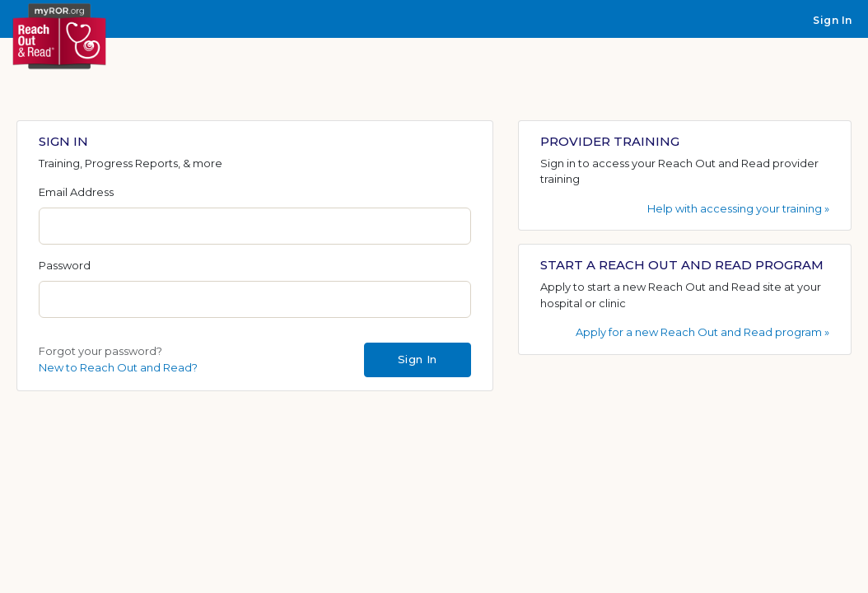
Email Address (76, 192)
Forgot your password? (100, 351)
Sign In (833, 20)
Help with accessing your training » (738, 208)
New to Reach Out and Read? (118, 367)
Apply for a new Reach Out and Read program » (702, 332)
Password (65, 265)
